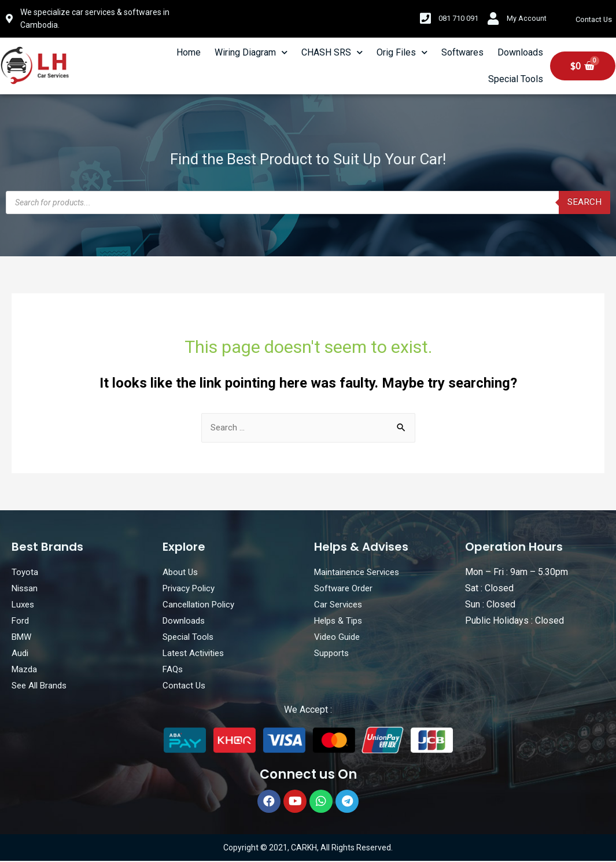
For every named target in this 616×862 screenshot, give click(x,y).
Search (584, 202)
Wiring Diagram (251, 52)
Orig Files (402, 52)
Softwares (462, 52)
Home (189, 52)
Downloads (520, 52)
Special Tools (516, 79)
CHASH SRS (332, 52)
